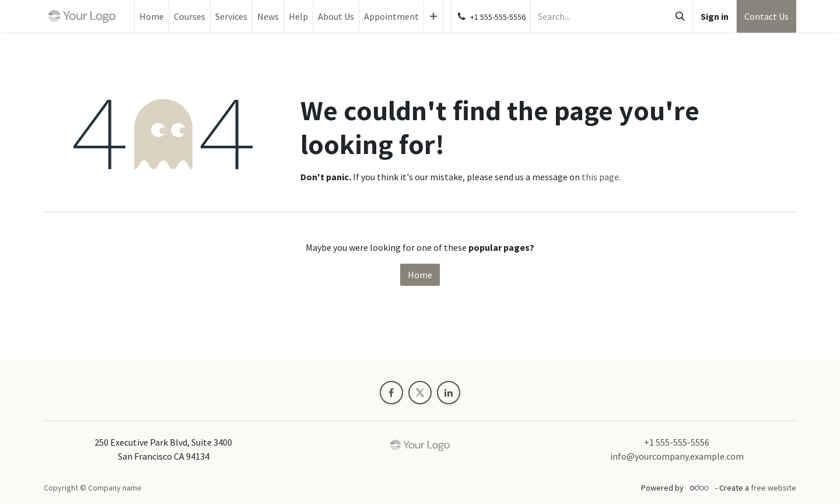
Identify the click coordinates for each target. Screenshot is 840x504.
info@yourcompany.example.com (677, 456)
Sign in (715, 16)
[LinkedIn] (449, 393)
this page (600, 177)
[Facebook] (391, 393)
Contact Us (766, 16)
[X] (420, 393)
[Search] (680, 16)
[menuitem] (152, 16)
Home (420, 275)
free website (773, 488)
